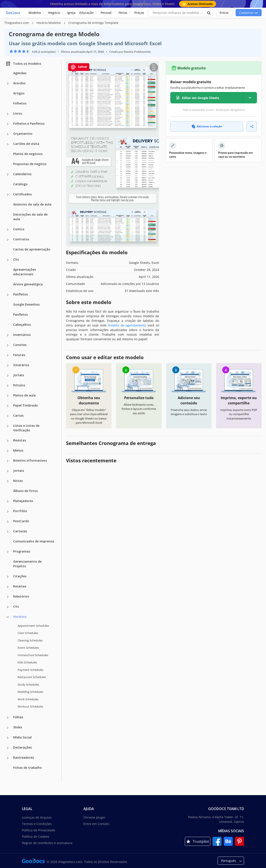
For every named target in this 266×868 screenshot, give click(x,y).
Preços (139, 13)
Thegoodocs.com (17, 23)
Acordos (19, 83)
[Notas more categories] (8, 481)
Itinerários (21, 365)
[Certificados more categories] (8, 195)
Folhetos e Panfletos (29, 123)
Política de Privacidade (39, 830)
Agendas (20, 73)
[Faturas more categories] (8, 355)
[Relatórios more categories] (8, 597)
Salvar (79, 67)
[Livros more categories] (8, 114)
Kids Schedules (27, 662)
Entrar (224, 13)
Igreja (71, 13)
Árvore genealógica (28, 284)
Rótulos (19, 385)
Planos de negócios (28, 154)
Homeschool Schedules (33, 655)
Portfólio (20, 511)
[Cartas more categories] (8, 416)
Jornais (19, 375)
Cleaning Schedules (30, 640)
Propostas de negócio (30, 164)
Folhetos (20, 103)
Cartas (18, 415)
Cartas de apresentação (32, 249)
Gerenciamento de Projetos (27, 564)
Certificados (22, 194)
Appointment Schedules (33, 626)
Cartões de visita (26, 144)
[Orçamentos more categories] (8, 134)
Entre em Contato (96, 824)
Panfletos (20, 294)
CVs (16, 259)
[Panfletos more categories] (8, 295)
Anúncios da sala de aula (32, 204)
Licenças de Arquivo (37, 817)
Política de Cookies (36, 836)
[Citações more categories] (8, 577)
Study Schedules (28, 684)
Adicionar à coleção (207, 126)
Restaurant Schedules (32, 677)
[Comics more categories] (8, 230)
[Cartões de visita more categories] (8, 144)
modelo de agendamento (127, 325)
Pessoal (106, 13)
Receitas (20, 586)
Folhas (18, 717)
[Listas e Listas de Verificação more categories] (8, 426)
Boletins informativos (30, 460)
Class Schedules (28, 633)
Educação (86, 13)
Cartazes (20, 531)
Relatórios (21, 596)
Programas (22, 551)
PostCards (21, 521)
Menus (18, 450)
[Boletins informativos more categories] (8, 461)
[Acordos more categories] (8, 84)
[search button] (209, 13)
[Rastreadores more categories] (8, 758)
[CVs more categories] (8, 260)
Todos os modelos (23, 64)
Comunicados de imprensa (34, 541)
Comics (19, 229)
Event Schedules (28, 648)
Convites (20, 345)
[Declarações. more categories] (8, 748)
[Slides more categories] (8, 728)
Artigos (19, 93)
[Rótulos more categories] (8, 386)
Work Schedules (28, 699)
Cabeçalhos (22, 325)
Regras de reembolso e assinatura (47, 843)
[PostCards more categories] (8, 522)
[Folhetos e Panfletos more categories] (8, 124)
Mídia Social (22, 737)
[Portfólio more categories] (8, 511)
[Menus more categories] (8, 451)
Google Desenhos (26, 304)
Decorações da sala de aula (30, 217)
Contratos (21, 239)
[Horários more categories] (8, 617)
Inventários (22, 335)
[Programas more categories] (8, 552)
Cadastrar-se (249, 13)
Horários (20, 617)
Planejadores (23, 501)
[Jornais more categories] (8, 376)
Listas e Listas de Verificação (26, 428)
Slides (18, 727)
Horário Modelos (49, 23)
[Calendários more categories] (8, 175)
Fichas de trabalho (28, 768)
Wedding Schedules (30, 692)
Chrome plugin (94, 817)
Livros (18, 113)
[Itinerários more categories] (8, 366)
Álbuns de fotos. (26, 491)
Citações (20, 576)
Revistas (20, 440)
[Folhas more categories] (8, 718)
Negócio (54, 13)
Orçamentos (23, 134)
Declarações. (23, 747)
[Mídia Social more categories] (8, 738)
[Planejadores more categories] (8, 501)
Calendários (22, 174)
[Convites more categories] (8, 345)
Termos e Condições (37, 824)
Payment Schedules (30, 670)
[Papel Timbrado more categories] (8, 406)
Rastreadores (24, 757)
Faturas (19, 355)
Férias (123, 13)
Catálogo (20, 184)
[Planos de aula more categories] (8, 396)
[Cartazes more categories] (8, 532)
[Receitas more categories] (8, 587)
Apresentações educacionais (25, 272)
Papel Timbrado (26, 405)
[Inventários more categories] (8, 335)
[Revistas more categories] (8, 441)
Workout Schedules (30, 706)
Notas (18, 481)
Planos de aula (24, 395)
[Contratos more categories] (8, 240)
